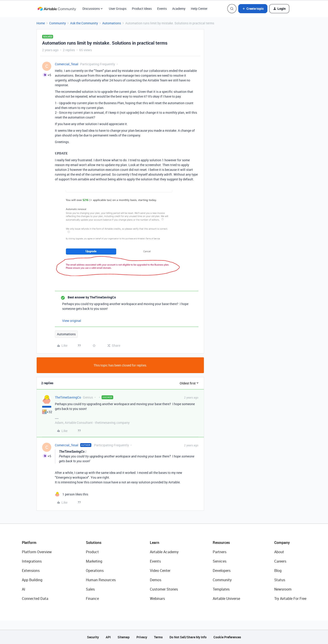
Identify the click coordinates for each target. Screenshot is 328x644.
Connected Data (35, 599)
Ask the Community (84, 23)
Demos (156, 580)
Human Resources (101, 580)
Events (162, 9)
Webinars (157, 599)
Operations (95, 571)
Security (93, 637)
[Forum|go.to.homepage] (57, 9)
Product (92, 552)
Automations (112, 23)
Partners (220, 552)
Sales (90, 589)
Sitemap (124, 637)
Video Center (160, 571)
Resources (221, 543)
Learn (155, 543)
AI (24, 589)
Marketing (94, 561)
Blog (278, 571)
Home (41, 23)
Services (220, 561)
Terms (158, 637)
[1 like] (72, 494)
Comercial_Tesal (67, 64)
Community (58, 23)
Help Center (199, 9)
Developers (222, 571)
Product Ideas (142, 9)
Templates (221, 589)
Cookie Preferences (227, 637)
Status (280, 580)
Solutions (94, 543)
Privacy (142, 637)
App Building (32, 580)
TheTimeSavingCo (68, 397)
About (279, 552)
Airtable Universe (226, 599)
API (108, 637)
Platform (29, 543)
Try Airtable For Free (290, 599)
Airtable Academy (164, 552)
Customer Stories (164, 589)
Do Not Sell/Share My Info (188, 637)
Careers (280, 561)
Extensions (31, 571)
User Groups (118, 9)
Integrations (32, 561)
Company (282, 543)
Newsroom (283, 589)
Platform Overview (37, 552)
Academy (179, 9)
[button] (253, 9)
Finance (92, 599)
